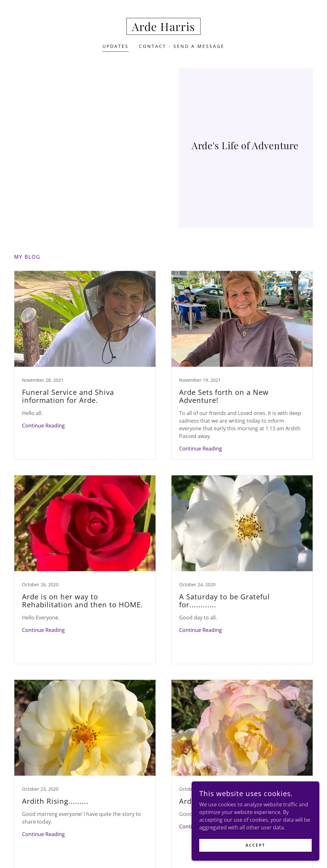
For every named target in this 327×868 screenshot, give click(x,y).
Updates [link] (116, 46)
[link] (163, 29)
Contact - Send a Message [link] (182, 46)
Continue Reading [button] (43, 426)
